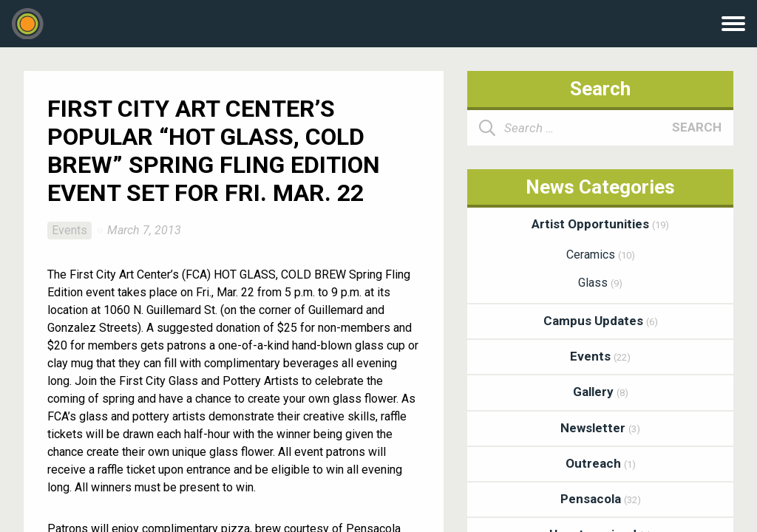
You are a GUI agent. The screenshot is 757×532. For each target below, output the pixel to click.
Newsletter (600, 428)
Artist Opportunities (600, 224)
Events (69, 230)
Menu (733, 24)
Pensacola (601, 499)
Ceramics (601, 255)
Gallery (601, 392)
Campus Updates (601, 321)
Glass (600, 283)
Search (697, 127)
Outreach (601, 463)
